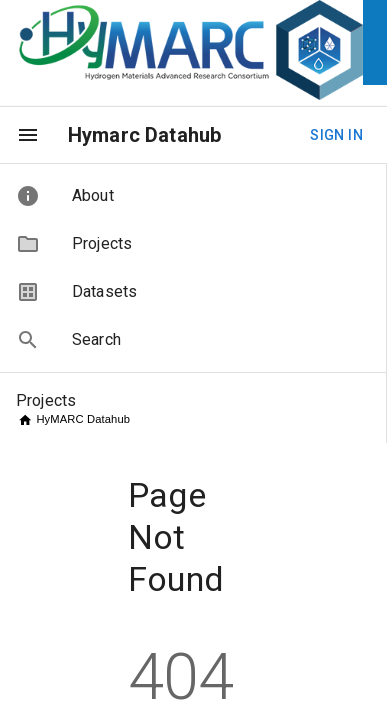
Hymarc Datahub (144, 135)
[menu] (28, 135)
